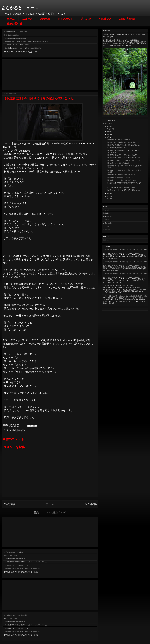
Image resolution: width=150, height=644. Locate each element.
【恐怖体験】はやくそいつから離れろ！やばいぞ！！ (123, 160)
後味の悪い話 (15, 24)
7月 (108, 193)
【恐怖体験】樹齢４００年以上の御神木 (15, 38)
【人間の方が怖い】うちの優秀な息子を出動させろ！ (123, 190)
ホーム (11, 19)
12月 (109, 126)
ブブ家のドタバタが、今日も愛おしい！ (15, 552)
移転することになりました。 (12, 35)
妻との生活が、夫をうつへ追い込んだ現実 (16, 615)
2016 (107, 124)
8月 (108, 137)
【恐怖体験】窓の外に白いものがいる (119, 140)
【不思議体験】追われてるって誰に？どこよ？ (17, 45)
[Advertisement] (50, 74)
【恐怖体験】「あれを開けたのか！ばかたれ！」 (122, 180)
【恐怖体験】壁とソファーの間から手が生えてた (122, 155)
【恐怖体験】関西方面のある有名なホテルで (121, 175)
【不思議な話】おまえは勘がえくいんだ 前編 (118, 286)
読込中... (106, 240)
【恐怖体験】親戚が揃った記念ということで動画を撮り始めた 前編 (125, 296)
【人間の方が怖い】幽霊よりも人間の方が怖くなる (123, 142)
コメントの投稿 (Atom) (53, 513)
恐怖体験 (45, 19)
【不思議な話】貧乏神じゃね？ (116, 148)
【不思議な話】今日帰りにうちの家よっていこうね (123, 187)
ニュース (27, 19)
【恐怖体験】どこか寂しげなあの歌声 (119, 163)
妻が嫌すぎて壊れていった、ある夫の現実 (16, 32)
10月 (109, 132)
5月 (108, 199)
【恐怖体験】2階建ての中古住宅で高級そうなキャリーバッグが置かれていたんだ (26, 42)
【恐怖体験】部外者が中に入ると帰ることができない (123, 145)
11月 (109, 129)
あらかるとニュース (20, 8)
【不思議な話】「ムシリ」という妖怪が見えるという (123, 158)
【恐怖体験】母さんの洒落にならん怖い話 (120, 177)
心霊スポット (65, 19)
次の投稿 (9, 504)
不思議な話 (105, 19)
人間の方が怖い (128, 19)
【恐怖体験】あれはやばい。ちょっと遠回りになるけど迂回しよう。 (23, 48)
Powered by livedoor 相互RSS (21, 52)
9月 (108, 134)
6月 (108, 196)
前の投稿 (91, 504)
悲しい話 (86, 19)
